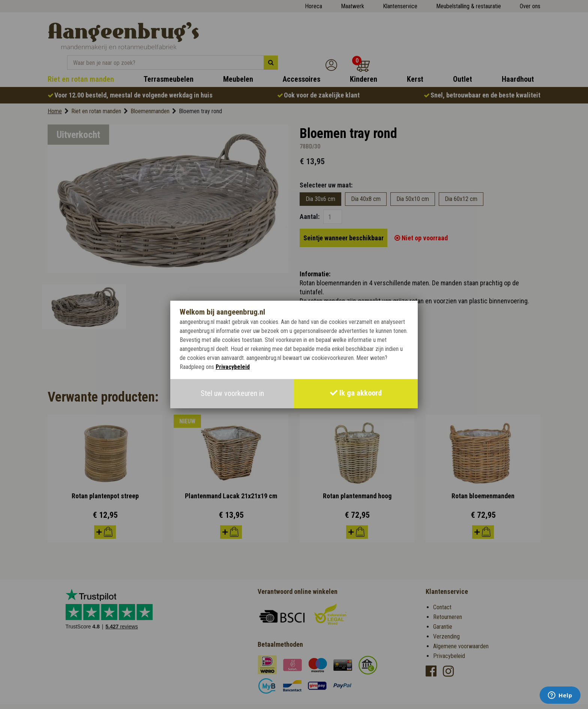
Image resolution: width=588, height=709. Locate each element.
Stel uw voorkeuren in (232, 394)
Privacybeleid (233, 367)
